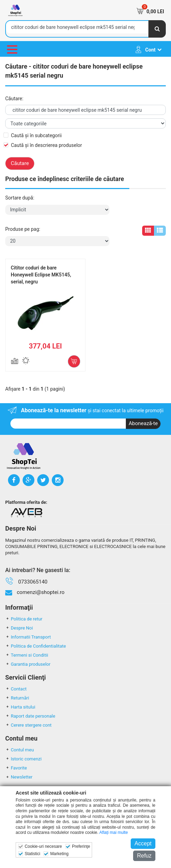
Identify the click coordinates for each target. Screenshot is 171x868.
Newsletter (19, 777)
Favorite (16, 768)
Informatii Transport (28, 637)
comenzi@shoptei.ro (40, 592)
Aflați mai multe (114, 832)
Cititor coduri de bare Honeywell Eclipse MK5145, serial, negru (41, 275)
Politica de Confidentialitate (36, 646)
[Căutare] (157, 29)
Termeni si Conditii (27, 655)
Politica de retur (24, 619)
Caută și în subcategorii (36, 135)
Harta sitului (20, 707)
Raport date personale (30, 716)
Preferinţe (81, 846)
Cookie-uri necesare (43, 846)
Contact (16, 689)
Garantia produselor (28, 664)
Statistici (32, 854)
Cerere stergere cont (28, 725)
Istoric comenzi (23, 759)
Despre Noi (19, 628)
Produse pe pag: (23, 229)
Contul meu (19, 750)
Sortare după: (20, 198)
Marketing (59, 854)
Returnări (17, 698)
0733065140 (33, 582)
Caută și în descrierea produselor (46, 145)
